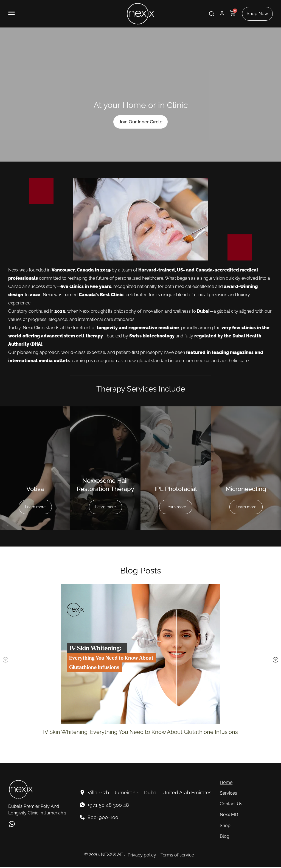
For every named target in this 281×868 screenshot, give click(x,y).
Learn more (35, 508)
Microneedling (246, 489)
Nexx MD (229, 815)
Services (228, 794)
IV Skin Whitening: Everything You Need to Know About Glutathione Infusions (140, 733)
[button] (5, 661)
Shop (225, 826)
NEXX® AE (112, 855)
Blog (225, 837)
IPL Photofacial (176, 489)
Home (226, 783)
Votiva (35, 489)
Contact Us (231, 805)
